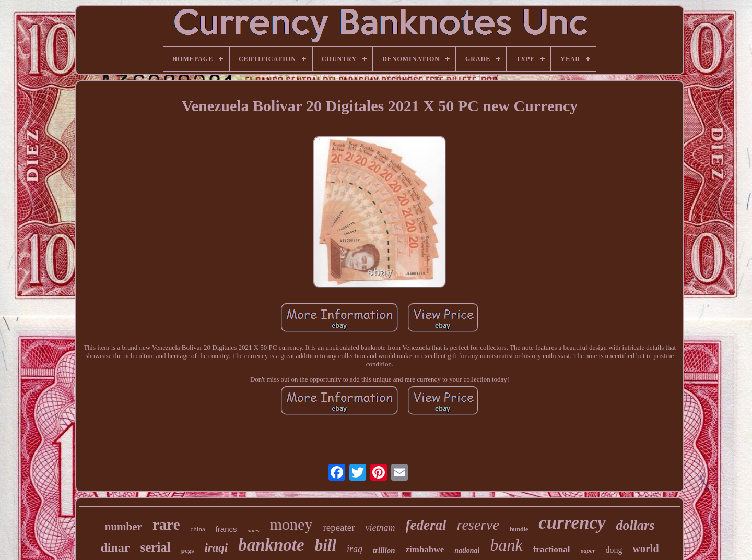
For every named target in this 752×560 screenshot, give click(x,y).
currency (572, 523)
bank (506, 545)
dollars (636, 525)
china (198, 529)
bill (326, 545)
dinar (115, 547)
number (124, 527)
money (291, 524)
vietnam (380, 528)
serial (156, 547)
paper (588, 551)
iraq (355, 549)
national (467, 550)
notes (254, 530)
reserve (478, 525)
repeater (339, 527)
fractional (552, 549)
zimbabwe (425, 549)
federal (426, 525)
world (646, 549)
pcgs (188, 550)
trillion (384, 550)
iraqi (216, 548)
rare (166, 525)
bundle (519, 529)
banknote (271, 545)
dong (614, 550)
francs (226, 529)
